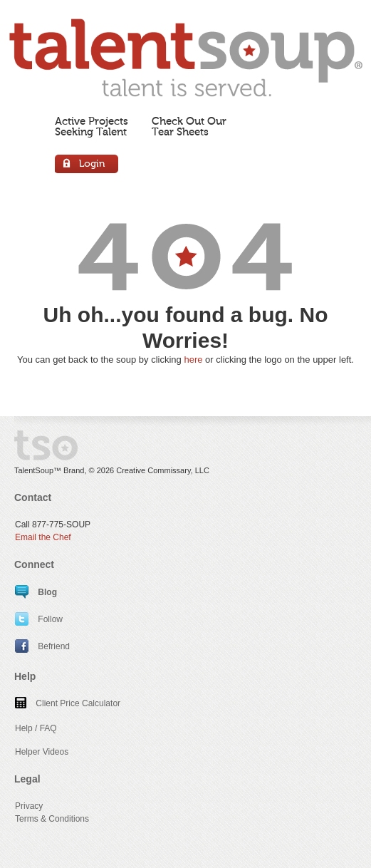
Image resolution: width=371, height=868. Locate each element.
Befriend (42, 646)
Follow (39, 619)
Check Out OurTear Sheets (189, 126)
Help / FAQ (36, 728)
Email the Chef (43, 537)
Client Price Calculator (68, 703)
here (193, 360)
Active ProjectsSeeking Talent (92, 126)
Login (87, 166)
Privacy (29, 806)
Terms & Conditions (52, 819)
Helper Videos (42, 752)
